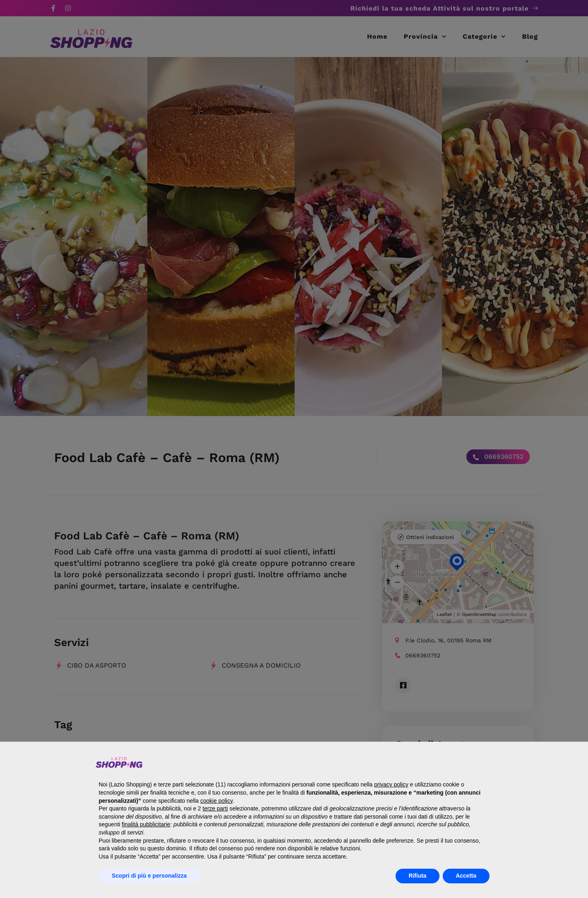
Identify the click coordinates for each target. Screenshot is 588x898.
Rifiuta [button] (418, 876)
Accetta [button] (466, 876)
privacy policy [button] (391, 784)
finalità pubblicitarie (146, 824)
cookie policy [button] (216, 801)
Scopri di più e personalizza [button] (149, 876)
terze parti (215, 808)
